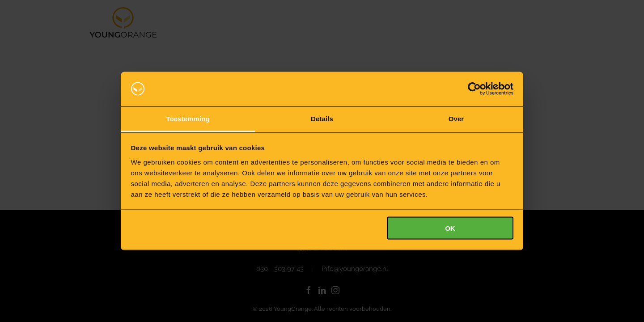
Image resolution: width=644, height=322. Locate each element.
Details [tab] (322, 118)
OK (450, 228)
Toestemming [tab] (188, 118)
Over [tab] (456, 118)
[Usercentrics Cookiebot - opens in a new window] (474, 89)
